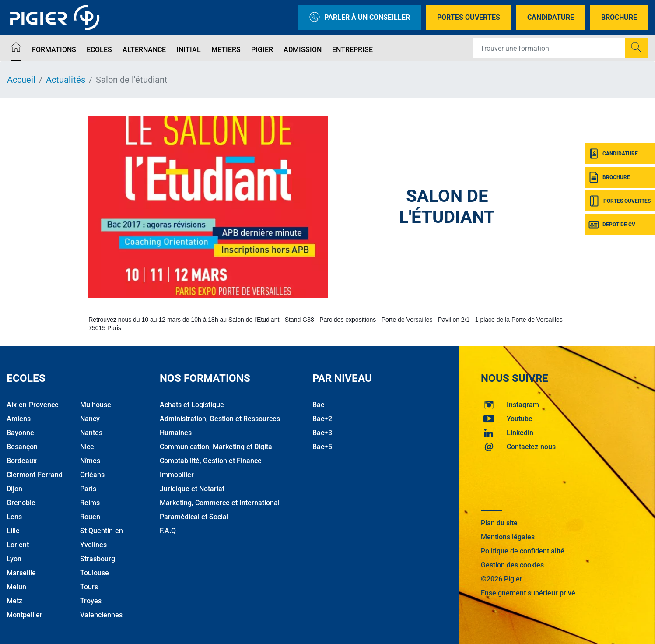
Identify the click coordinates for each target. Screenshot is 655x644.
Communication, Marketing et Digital (217, 447)
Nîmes (90, 461)
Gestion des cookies (512, 565)
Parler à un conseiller (360, 18)
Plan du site (499, 523)
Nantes (91, 433)
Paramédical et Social (194, 517)
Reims (90, 503)
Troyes (91, 601)
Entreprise (352, 50)
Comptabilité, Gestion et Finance (211, 461)
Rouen (90, 517)
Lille (13, 531)
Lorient (18, 545)
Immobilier (177, 475)
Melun (16, 587)
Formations (54, 50)
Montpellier (25, 615)
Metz (14, 601)
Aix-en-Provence (33, 405)
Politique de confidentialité (523, 551)
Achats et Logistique (192, 405)
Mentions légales (508, 537)
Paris (88, 489)
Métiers (226, 50)
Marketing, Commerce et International (220, 503)
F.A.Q (168, 531)
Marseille (21, 573)
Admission (303, 50)
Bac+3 (322, 433)
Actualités (66, 80)
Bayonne (20, 433)
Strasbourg (98, 559)
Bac (318, 405)
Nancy (90, 419)
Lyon (14, 559)
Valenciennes (101, 615)
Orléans (92, 475)
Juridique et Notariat (192, 489)
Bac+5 (322, 447)
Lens (14, 517)
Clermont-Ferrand (35, 475)
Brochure (619, 17)
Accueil (21, 80)
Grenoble (21, 503)
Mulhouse (96, 405)
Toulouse (95, 573)
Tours (89, 587)
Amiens (19, 419)
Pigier (262, 50)
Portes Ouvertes (469, 17)
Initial (189, 50)
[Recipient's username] (549, 48)
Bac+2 (322, 419)
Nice (87, 447)
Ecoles (99, 50)
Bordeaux (22, 461)
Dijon (14, 489)
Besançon (22, 447)
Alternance (144, 50)
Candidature (551, 17)
